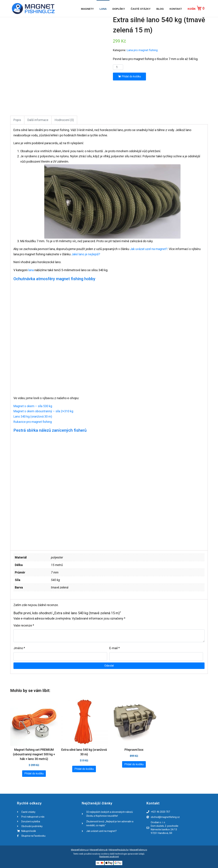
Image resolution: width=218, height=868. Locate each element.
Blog (160, 9)
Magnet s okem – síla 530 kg (33, 406)
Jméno (19, 648)
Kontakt (176, 9)
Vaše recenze (24, 625)
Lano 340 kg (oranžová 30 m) (33, 416)
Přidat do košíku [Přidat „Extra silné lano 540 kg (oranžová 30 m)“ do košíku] (84, 769)
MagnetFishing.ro (139, 850)
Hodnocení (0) (64, 120)
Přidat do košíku (131, 76)
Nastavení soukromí (109, 856)
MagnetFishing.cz (80, 850)
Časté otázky (141, 9)
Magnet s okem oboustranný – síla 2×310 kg (43, 411)
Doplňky (119, 9)
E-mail (115, 648)
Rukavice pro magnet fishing (33, 422)
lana (31, 270)
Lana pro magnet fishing (142, 50)
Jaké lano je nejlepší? (86, 254)
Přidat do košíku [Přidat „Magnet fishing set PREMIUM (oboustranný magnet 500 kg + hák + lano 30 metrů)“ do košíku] (34, 773)
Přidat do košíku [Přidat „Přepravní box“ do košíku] (134, 764)
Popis (17, 120)
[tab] (17, 120)
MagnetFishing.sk (99, 850)
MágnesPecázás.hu (119, 850)
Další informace (38, 120)
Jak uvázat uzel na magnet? (149, 249)
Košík (192, 9)
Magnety (87, 9)
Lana (103, 9)
